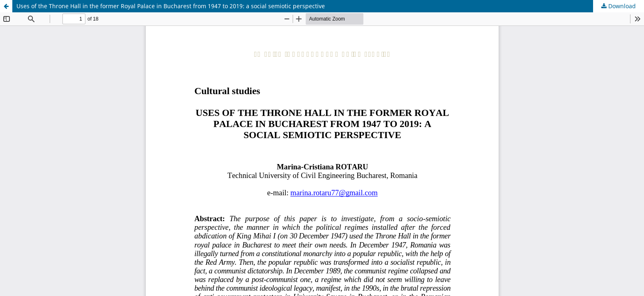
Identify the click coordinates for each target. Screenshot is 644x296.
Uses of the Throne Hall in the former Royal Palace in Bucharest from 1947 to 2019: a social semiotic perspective (171, 6)
